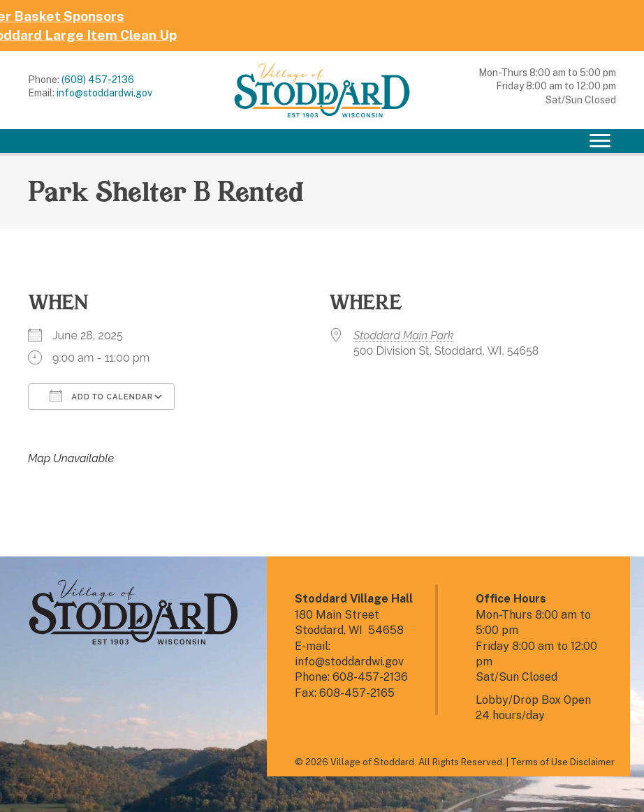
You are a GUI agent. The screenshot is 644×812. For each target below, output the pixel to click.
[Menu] (600, 141)
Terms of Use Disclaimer (563, 762)
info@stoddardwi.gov (104, 93)
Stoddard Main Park (403, 335)
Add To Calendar (101, 396)
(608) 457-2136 (98, 80)
